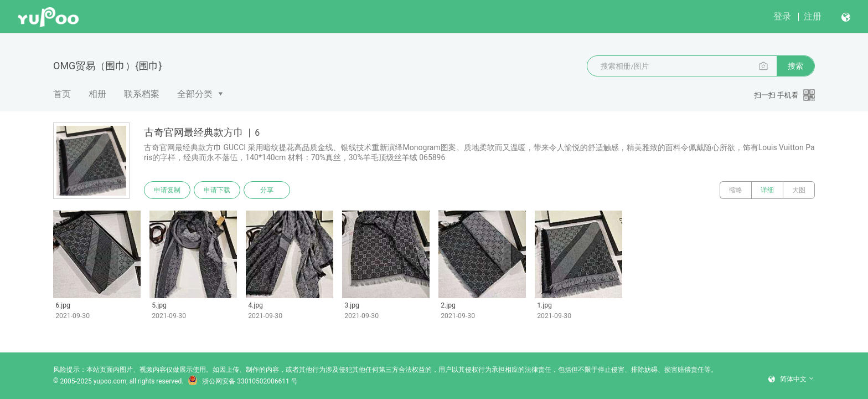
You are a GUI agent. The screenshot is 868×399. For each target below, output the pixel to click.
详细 (767, 190)
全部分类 (195, 94)
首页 (62, 94)
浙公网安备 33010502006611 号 (242, 381)
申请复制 (167, 190)
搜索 (795, 66)
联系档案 (142, 94)
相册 (97, 94)
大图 (799, 190)
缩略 (736, 190)
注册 (813, 16)
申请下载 (217, 190)
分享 (267, 190)
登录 (782, 16)
